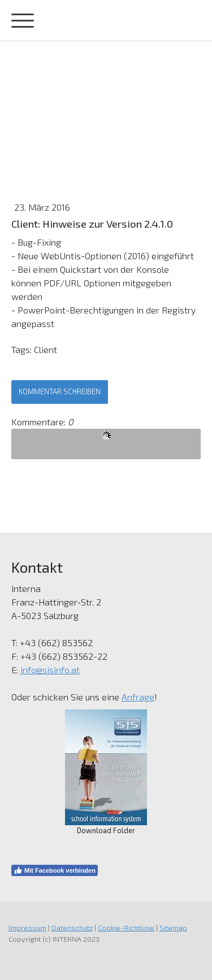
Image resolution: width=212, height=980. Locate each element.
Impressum (27, 927)
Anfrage (138, 697)
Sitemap (173, 927)
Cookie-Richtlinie (126, 927)
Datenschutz (72, 927)
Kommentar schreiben (60, 391)
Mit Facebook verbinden (55, 870)
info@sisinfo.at (50, 670)
